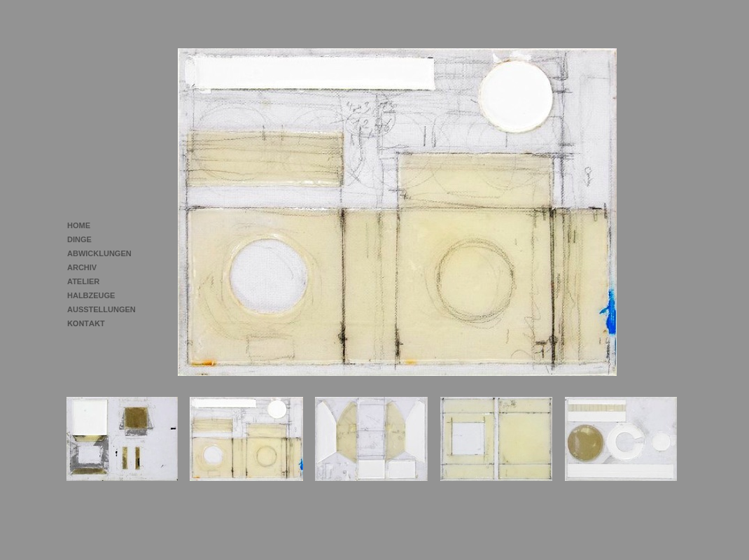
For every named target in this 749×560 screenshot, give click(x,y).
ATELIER (83, 281)
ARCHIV (82, 267)
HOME (79, 225)
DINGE (79, 239)
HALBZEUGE (91, 295)
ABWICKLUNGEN (99, 253)
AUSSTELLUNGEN (101, 309)
